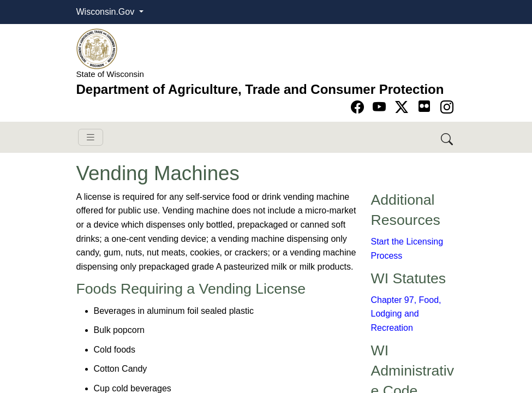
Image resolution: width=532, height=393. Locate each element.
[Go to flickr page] (424, 106)
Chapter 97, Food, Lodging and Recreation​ (406, 314)
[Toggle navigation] (91, 137)
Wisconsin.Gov (107, 12)
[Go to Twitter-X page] (404, 107)
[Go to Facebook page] (359, 107)
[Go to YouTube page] (381, 107)
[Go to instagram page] (447, 107)
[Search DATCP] (448, 137)
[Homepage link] (97, 48)
